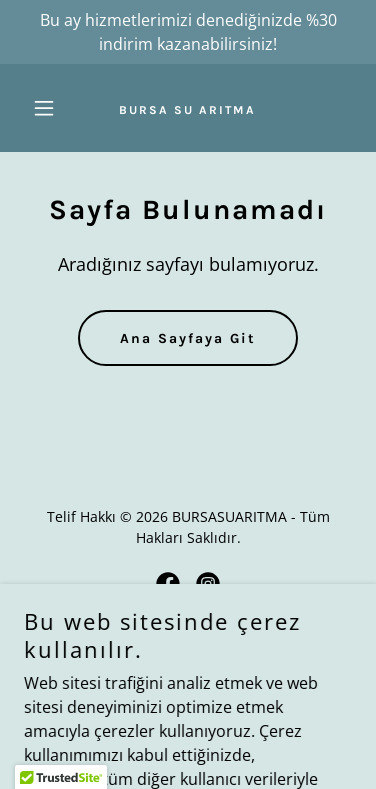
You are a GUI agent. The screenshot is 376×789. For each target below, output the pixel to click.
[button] (48, 108)
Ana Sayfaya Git (188, 338)
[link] (187, 108)
